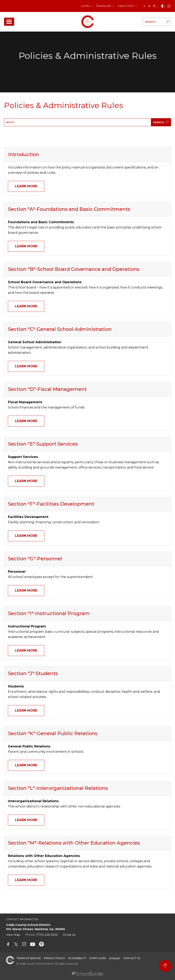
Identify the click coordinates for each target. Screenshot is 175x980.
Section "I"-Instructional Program (49, 613)
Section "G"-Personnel (35, 559)
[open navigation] (9, 22)
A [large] (154, 6)
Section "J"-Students (33, 673)
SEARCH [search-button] (161, 122)
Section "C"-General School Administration (60, 329)
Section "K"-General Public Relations (53, 733)
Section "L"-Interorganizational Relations (58, 788)
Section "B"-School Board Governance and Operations (74, 269)
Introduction (24, 154)
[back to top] (165, 966)
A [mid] (149, 6)
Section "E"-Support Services (43, 444)
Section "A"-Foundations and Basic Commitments (69, 209)
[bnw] (163, 6)
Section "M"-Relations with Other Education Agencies (74, 843)
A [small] (145, 6)
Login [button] (85, 6)
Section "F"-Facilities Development (51, 504)
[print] (169, 6)
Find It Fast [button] (126, 6)
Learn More (26, 186)
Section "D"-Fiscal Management (47, 389)
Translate (104, 6)
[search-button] (168, 22)
